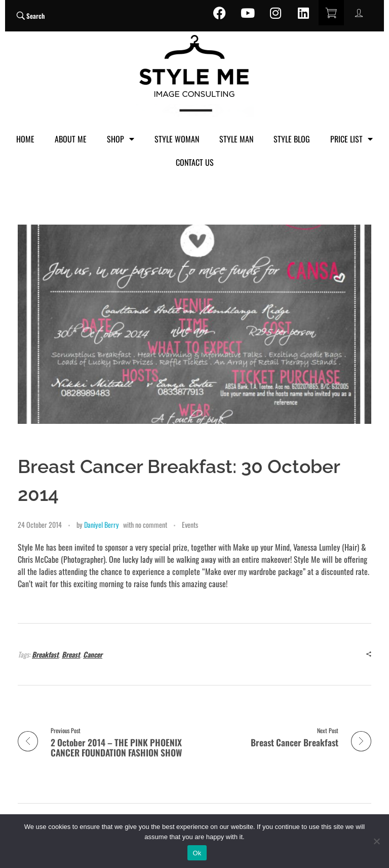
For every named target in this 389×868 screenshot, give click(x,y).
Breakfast (45, 654)
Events (190, 525)
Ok (197, 853)
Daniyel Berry (102, 525)
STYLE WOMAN (177, 139)
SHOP (121, 139)
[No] (376, 841)
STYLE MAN (236, 139)
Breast (71, 654)
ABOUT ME (71, 139)
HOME (25, 139)
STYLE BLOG (292, 139)
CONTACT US (195, 162)
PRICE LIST (352, 139)
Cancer (93, 654)
